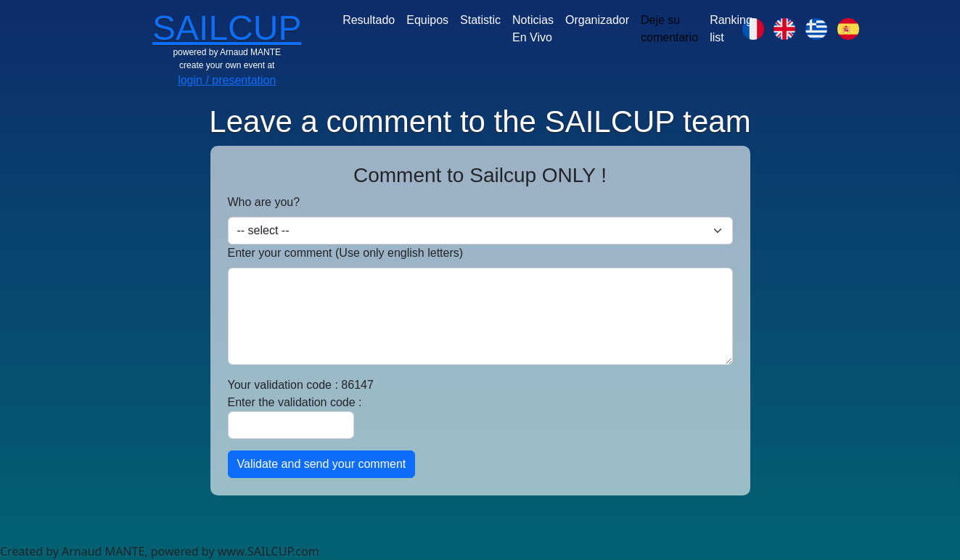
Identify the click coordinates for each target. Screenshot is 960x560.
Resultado (369, 20)
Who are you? (264, 202)
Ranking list (731, 29)
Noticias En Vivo (533, 29)
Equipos (427, 20)
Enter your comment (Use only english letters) (346, 253)
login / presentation (227, 80)
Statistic (480, 20)
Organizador (597, 20)
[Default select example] (480, 231)
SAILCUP (227, 28)
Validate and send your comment (322, 464)
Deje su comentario (669, 29)
